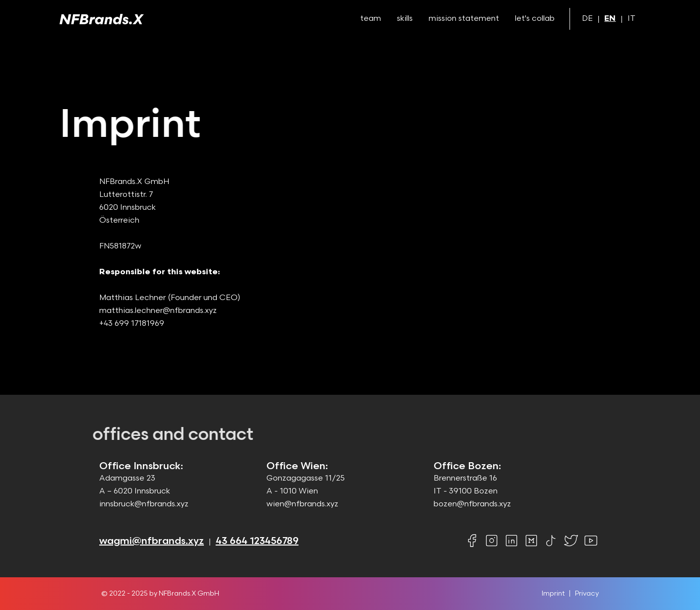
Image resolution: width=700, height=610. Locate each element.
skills (405, 19)
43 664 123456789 (257, 541)
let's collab (535, 19)
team (371, 19)
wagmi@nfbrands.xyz (152, 541)
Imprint (553, 593)
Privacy (587, 593)
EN (610, 19)
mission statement (464, 19)
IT (632, 19)
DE (587, 19)
